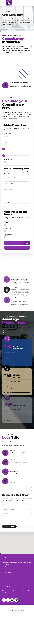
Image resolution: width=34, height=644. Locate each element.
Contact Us (4, 603)
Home (8, 12)
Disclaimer (4, 605)
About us (4, 601)
